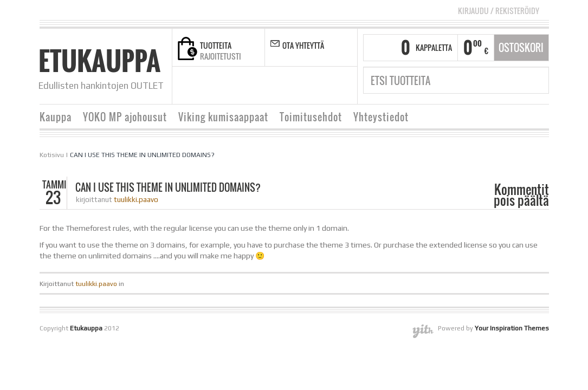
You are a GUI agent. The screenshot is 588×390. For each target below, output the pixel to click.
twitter (259, 86)
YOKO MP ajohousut (125, 117)
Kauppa (56, 117)
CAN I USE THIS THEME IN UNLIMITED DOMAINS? (142, 155)
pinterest (299, 86)
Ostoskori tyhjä (521, 51)
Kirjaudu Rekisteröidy (499, 11)
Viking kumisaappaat (223, 117)
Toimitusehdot (311, 117)
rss (245, 86)
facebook (231, 86)
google (272, 86)
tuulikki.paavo (136, 200)
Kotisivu (52, 155)
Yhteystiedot (381, 117)
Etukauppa (99, 61)
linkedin (286, 86)
